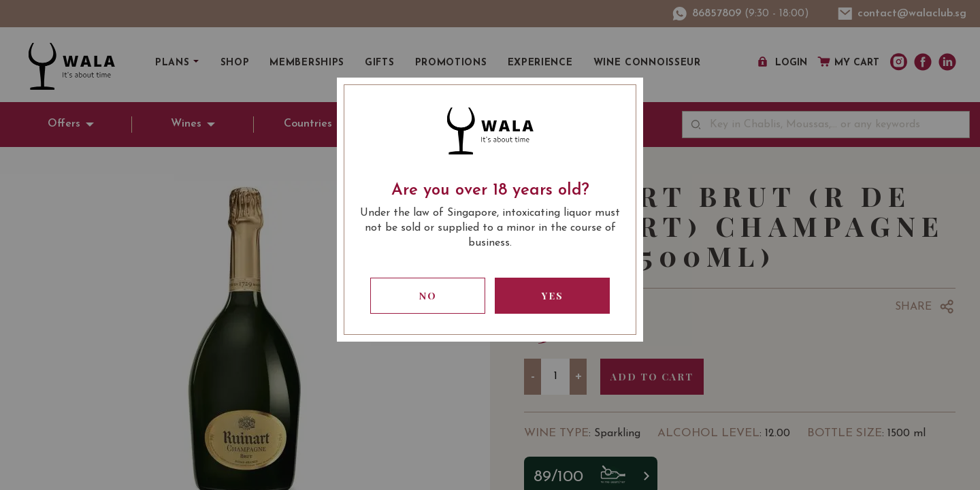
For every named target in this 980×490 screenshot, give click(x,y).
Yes (553, 296)
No (428, 296)
